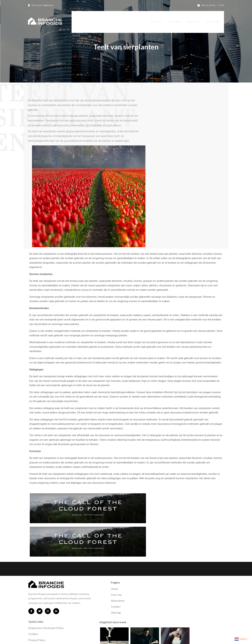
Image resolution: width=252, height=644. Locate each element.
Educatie (196, 18)
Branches (217, 18)
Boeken (158, 18)
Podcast (176, 18)
